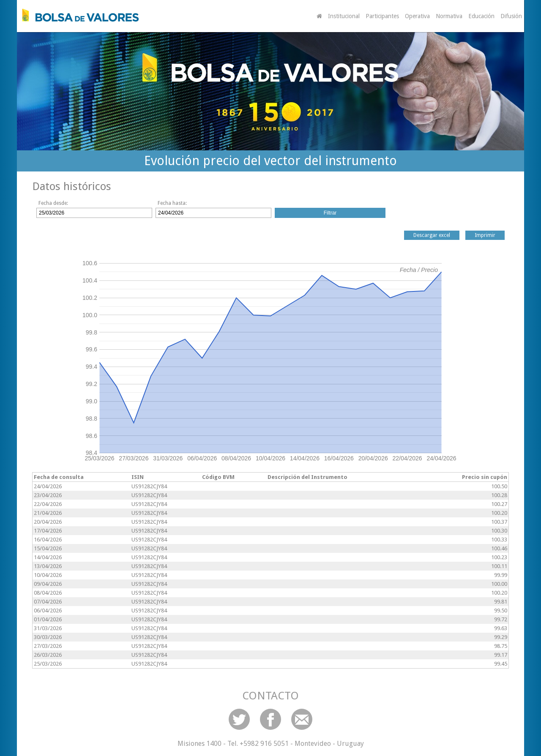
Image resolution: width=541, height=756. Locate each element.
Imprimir (485, 235)
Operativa (417, 16)
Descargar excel (432, 235)
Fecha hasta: (172, 203)
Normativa (449, 16)
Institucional (344, 16)
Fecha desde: (53, 203)
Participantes (382, 16)
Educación (481, 16)
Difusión (511, 16)
